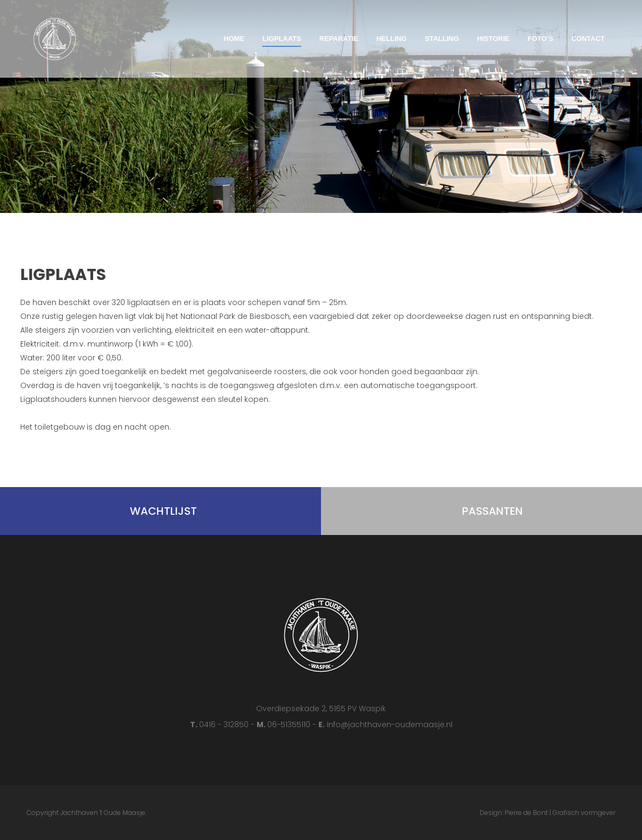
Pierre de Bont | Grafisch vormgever (560, 813)
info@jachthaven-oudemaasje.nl (390, 724)
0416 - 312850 (225, 724)
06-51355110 (290, 724)
